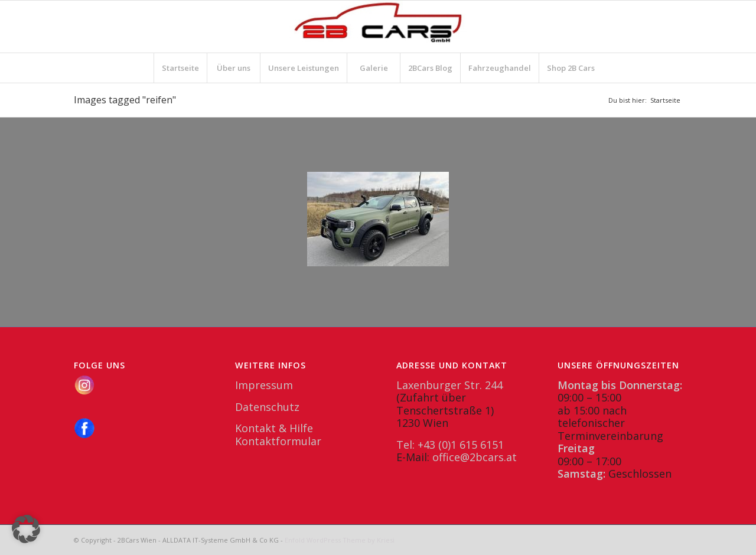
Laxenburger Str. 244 (449, 385)
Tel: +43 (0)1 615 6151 (450, 445)
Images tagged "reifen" (125, 100)
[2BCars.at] (378, 27)
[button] (26, 529)
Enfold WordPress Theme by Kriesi (340, 540)
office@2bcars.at (475, 457)
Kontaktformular (278, 441)
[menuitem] (180, 68)
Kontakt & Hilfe (274, 428)
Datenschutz (267, 407)
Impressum (264, 385)
